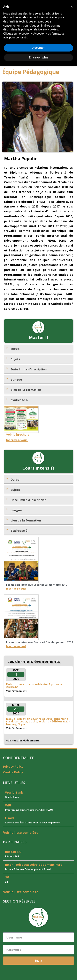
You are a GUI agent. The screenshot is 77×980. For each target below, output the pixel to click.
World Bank (14, 792)
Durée (15, 349)
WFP (8, 805)
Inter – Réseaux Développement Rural (34, 865)
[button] (38, 60)
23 (16, 709)
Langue (16, 380)
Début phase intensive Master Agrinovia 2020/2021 (34, 686)
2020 (16, 679)
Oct (16, 670)
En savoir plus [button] (39, 972)
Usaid (9, 818)
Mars (16, 705)
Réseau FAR (14, 852)
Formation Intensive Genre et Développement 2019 (40, 642)
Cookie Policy (13, 772)
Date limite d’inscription (29, 369)
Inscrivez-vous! (17, 440)
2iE (7, 877)
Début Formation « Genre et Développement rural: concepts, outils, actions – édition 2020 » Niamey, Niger (38, 721)
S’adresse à (19, 400)
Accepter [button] (39, 962)
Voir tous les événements (23, 741)
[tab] (38, 349)
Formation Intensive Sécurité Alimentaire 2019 (37, 585)
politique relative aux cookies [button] (40, 944)
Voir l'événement (16, 691)
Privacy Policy (13, 766)
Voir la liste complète (21, 833)
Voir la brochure (18, 434)
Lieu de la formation (26, 390)
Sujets (16, 359)
